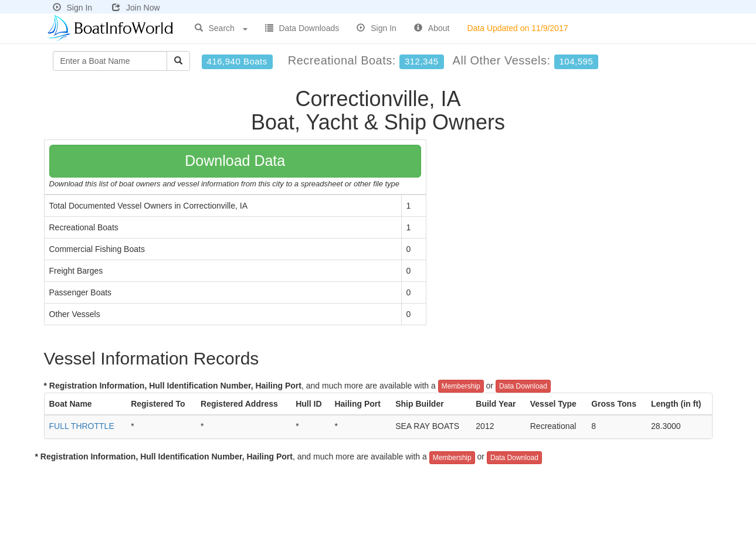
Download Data (235, 161)
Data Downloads (302, 28)
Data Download (523, 386)
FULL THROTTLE (82, 426)
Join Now (136, 8)
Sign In (73, 8)
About (432, 28)
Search (221, 28)
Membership (461, 386)
